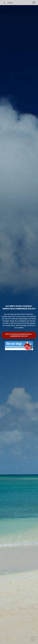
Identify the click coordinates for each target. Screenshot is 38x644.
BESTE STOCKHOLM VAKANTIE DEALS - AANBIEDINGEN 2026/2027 (19, 335)
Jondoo (10, 3)
